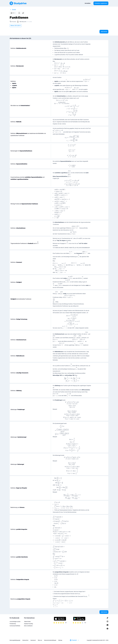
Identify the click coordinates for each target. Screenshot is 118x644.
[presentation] (57, 64)
